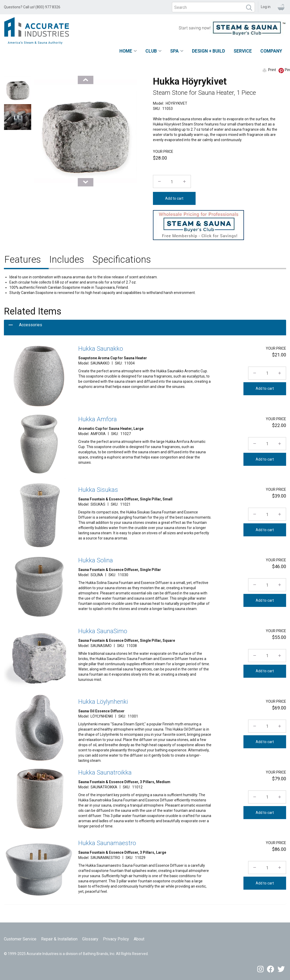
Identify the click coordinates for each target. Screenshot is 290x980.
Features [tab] (23, 260)
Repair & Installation (59, 939)
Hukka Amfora (98, 419)
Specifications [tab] (122, 260)
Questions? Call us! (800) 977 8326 (32, 7)
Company (271, 51)
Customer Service (20, 939)
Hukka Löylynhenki (103, 702)
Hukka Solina (96, 560)
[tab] (145, 328)
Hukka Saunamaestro (107, 843)
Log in (266, 7)
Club (151, 51)
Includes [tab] (67, 260)
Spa (174, 51)
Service (243, 51)
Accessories (31, 325)
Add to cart (174, 198)
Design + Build (208, 51)
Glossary (90, 939)
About (139, 939)
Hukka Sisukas (98, 490)
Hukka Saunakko (101, 349)
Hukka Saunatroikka (105, 772)
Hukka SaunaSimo (103, 631)
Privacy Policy (116, 939)
